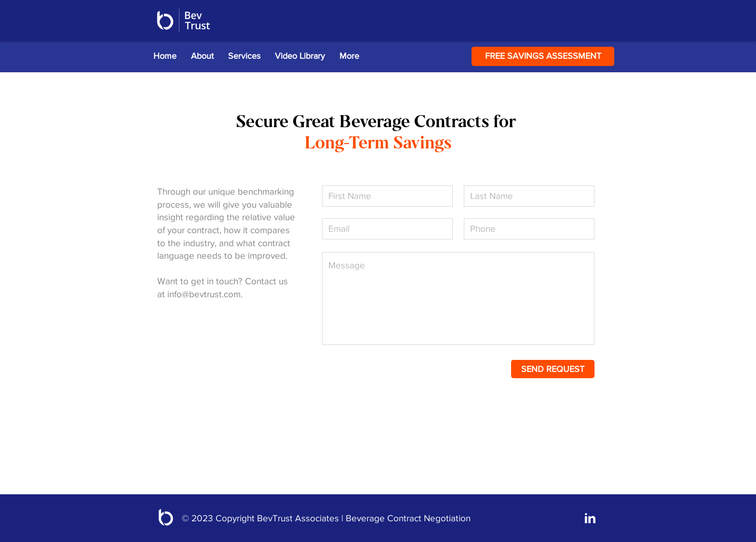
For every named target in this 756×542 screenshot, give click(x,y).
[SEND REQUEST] (553, 369)
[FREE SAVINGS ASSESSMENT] (543, 56)
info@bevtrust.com (204, 294)
